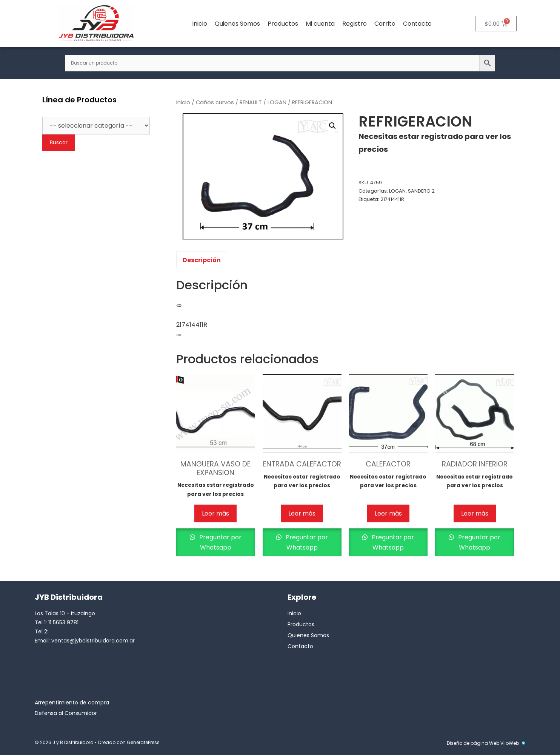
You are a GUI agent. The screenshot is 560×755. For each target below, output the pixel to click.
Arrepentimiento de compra (72, 703)
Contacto (417, 24)
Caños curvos (215, 102)
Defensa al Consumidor (66, 713)
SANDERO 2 (421, 191)
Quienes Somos (237, 24)
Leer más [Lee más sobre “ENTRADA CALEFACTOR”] (302, 513)
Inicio (200, 24)
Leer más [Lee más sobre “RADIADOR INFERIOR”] (475, 513)
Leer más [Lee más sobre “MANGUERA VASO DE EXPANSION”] (215, 513)
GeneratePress (143, 742)
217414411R (392, 199)
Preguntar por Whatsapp (220, 542)
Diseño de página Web (473, 743)
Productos (283, 24)
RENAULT (251, 102)
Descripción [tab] (202, 260)
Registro (355, 24)
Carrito (385, 24)
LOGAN (277, 102)
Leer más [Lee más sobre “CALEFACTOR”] (388, 513)
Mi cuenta (320, 24)
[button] (332, 126)
